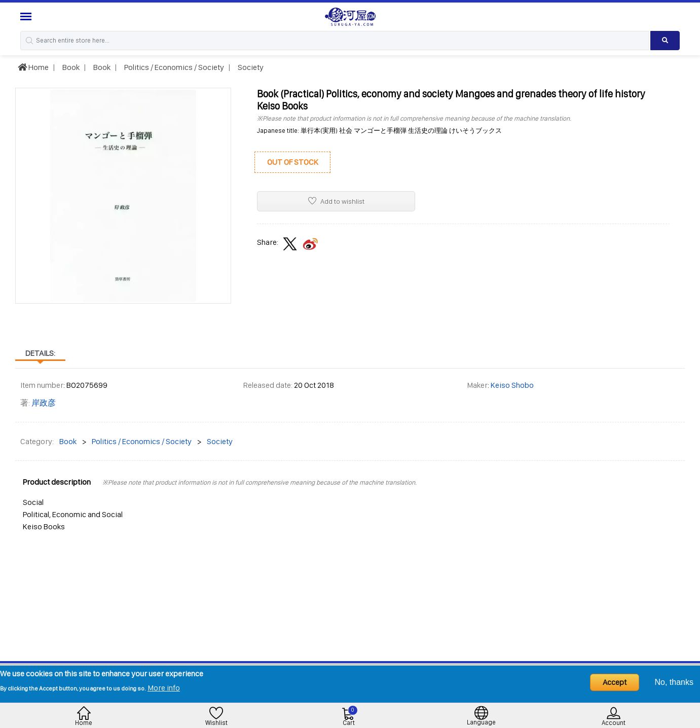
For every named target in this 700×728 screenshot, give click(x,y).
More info (164, 688)
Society (250, 67)
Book (70, 67)
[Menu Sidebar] (27, 16)
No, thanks (674, 682)
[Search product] (665, 41)
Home (33, 67)
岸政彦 (44, 403)
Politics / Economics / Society (173, 67)
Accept (615, 682)
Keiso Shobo (512, 385)
